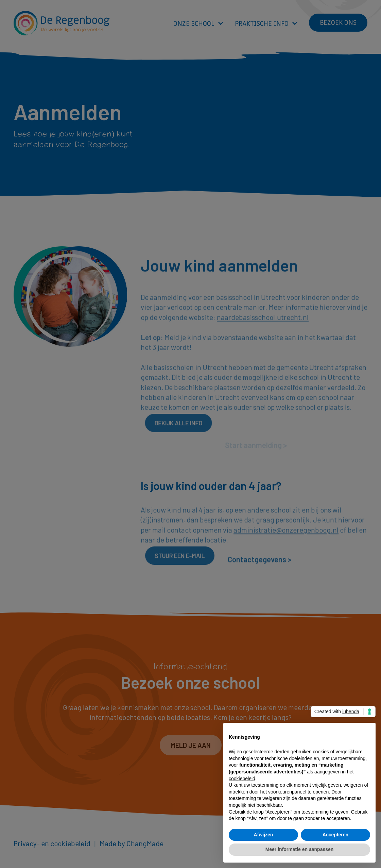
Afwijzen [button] (264, 835)
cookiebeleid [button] (242, 779)
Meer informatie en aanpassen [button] (300, 849)
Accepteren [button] (335, 835)
